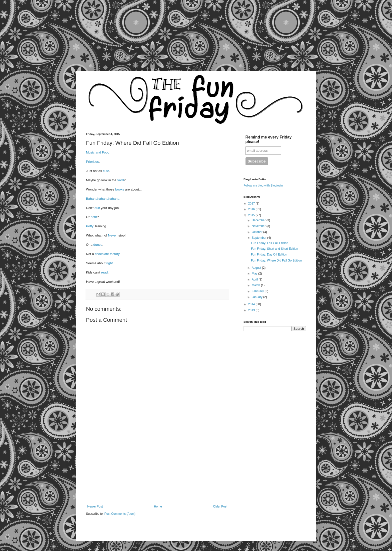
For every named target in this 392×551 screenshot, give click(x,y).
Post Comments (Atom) (120, 514)
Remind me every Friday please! (269, 139)
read (104, 272)
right (109, 263)
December (259, 220)
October (257, 232)
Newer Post (95, 506)
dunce (98, 245)
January (257, 297)
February (258, 291)
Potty (90, 226)
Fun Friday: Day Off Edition (269, 254)
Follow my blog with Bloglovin (263, 185)
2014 (252, 304)
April (255, 279)
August (257, 268)
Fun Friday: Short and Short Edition (274, 249)
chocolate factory (107, 254)
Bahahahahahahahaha (103, 199)
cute (106, 171)
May (255, 273)
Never (112, 235)
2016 (252, 209)
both (94, 217)
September (259, 238)
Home (158, 506)
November (259, 226)
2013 (252, 310)
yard (120, 180)
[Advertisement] (47, 39)
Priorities (92, 162)
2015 (252, 215)
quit (98, 208)
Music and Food (98, 152)
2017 (252, 203)
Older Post (220, 506)
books (120, 189)
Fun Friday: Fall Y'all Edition (270, 243)
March (256, 285)
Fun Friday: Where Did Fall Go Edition (276, 260)
